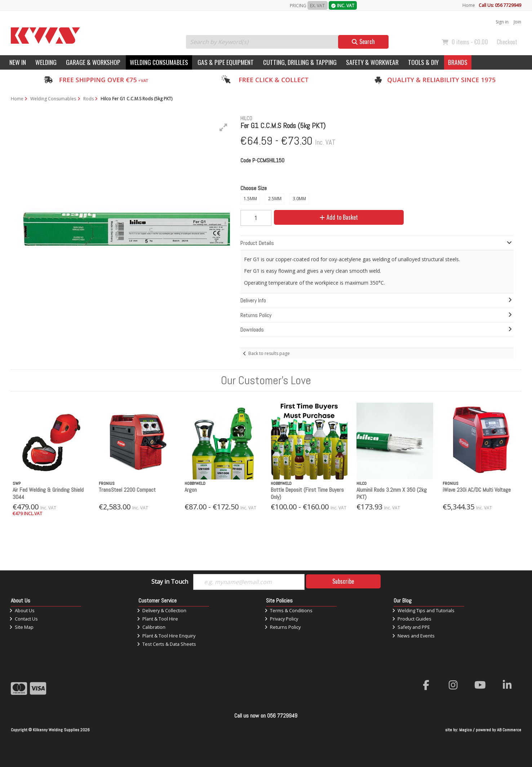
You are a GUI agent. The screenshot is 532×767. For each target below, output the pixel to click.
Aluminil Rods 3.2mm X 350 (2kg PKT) (392, 493)
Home (469, 5)
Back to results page (269, 353)
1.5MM (250, 199)
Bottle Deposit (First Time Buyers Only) (307, 493)
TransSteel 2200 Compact (127, 490)
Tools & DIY (423, 62)
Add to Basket (339, 217)
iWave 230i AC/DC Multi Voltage (477, 490)
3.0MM (299, 199)
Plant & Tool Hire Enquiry (166, 636)
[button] (223, 127)
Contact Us (24, 619)
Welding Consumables (159, 62)
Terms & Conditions (289, 610)
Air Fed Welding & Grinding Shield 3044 (48, 493)
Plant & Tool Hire (158, 619)
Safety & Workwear (372, 62)
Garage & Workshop (93, 62)
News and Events (413, 636)
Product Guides (412, 619)
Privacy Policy (281, 619)
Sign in (502, 22)
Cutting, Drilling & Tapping (300, 62)
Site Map (21, 627)
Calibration (151, 627)
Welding (46, 62)
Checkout (507, 42)
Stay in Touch (170, 582)
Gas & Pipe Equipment (226, 62)
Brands (458, 62)
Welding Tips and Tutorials (423, 610)
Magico (465, 730)
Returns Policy (283, 627)
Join (517, 22)
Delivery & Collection (162, 610)
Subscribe (343, 581)
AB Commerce (509, 730)
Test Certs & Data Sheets (167, 644)
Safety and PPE (411, 627)
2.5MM (275, 199)
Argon (191, 490)
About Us (22, 610)
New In (18, 62)
